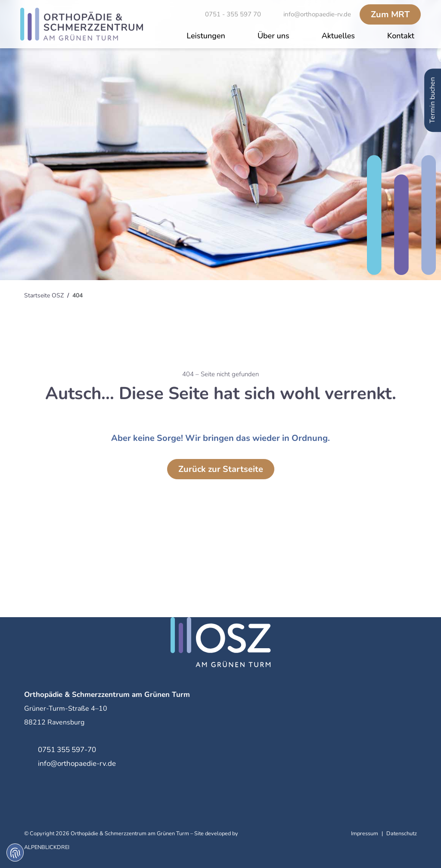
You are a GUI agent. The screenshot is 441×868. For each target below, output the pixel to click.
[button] (206, 37)
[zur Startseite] (82, 24)
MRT (390, 14)
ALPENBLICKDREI (47, 847)
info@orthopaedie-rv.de (77, 763)
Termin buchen (432, 100)
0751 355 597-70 (67, 750)
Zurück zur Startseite (221, 469)
